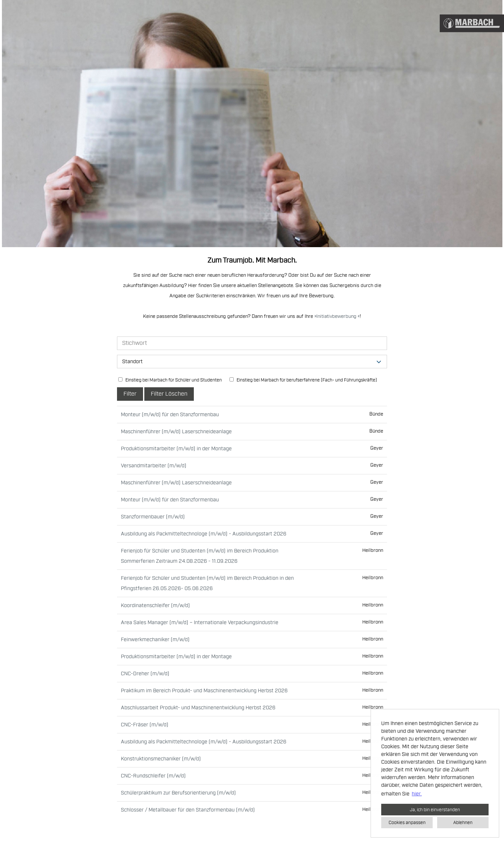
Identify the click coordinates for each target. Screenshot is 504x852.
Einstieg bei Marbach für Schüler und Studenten (170, 380)
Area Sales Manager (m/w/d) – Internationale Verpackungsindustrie (200, 623)
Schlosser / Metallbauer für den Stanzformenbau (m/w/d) (188, 810)
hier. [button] (417, 794)
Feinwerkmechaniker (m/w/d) (155, 640)
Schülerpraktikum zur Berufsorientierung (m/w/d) (178, 793)
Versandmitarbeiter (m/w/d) (154, 466)
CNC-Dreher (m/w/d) (145, 674)
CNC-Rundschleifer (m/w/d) (153, 776)
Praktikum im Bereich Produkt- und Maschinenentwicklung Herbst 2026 (204, 691)
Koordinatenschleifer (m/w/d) (155, 605)
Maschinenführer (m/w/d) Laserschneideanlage (176, 432)
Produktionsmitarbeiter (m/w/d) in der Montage (176, 449)
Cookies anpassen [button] (407, 822)
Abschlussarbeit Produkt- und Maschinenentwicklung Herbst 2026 (198, 708)
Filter (130, 394)
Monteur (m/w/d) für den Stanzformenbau (170, 415)
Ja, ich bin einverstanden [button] (435, 810)
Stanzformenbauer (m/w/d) (153, 517)
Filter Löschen (169, 394)
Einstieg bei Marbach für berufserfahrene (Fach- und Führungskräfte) (303, 380)
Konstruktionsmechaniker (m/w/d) (161, 759)
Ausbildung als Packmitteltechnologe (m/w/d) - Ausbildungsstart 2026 (204, 534)
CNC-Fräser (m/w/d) (145, 725)
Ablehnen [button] (463, 822)
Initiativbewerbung (337, 316)
